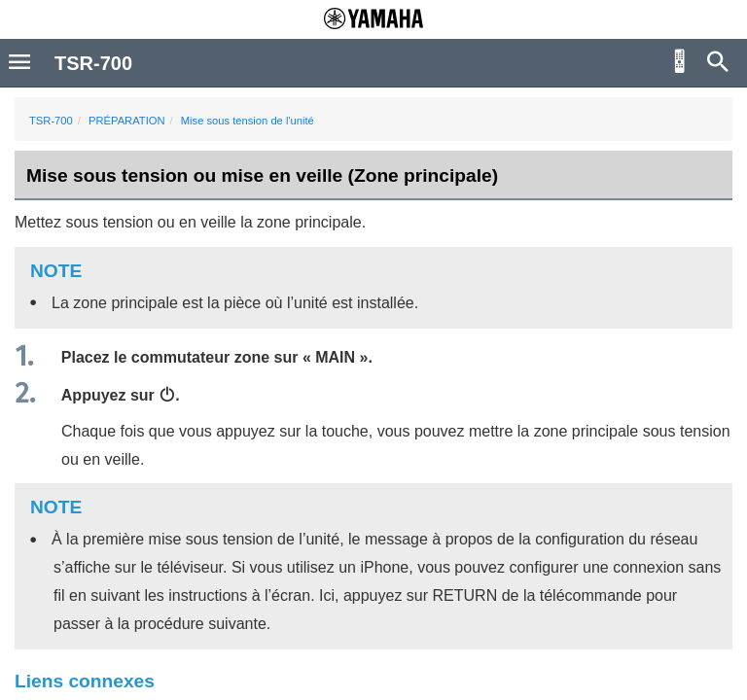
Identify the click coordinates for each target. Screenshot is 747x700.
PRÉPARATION (127, 121)
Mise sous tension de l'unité (248, 121)
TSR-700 (51, 121)
